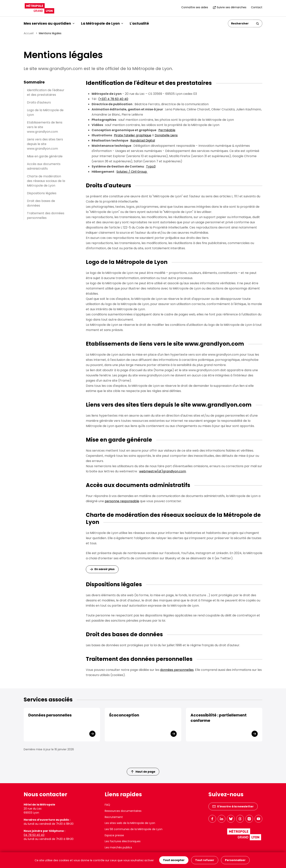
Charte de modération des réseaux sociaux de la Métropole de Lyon (46, 181)
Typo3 (151, 166)
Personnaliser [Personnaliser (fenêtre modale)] (235, 860)
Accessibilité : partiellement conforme (219, 718)
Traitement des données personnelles (46, 216)
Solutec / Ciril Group (132, 172)
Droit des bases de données (41, 203)
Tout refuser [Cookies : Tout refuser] (205, 860)
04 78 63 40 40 (34, 835)
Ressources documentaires (123, 811)
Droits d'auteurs (39, 102)
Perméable (167, 130)
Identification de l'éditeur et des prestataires (46, 92)
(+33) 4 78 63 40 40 (113, 99)
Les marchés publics (118, 847)
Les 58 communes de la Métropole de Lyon (134, 829)
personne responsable (122, 501)
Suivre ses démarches (230, 7)
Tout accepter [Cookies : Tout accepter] (174, 860)
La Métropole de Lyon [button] (102, 23)
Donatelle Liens (166, 135)
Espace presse (114, 835)
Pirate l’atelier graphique (133, 135)
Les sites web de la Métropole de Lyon (130, 823)
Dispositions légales (42, 193)
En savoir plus (105, 569)
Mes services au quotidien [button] (49, 23)
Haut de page (143, 772)
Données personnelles (50, 715)
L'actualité (139, 23)
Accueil (29, 33)
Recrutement (114, 817)
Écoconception (124, 715)
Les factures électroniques (123, 841)
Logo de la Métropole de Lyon (45, 112)
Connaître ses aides (195, 7)
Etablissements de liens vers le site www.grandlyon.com (45, 127)
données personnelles (177, 670)
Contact (257, 7)
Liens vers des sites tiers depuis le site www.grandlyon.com (45, 144)
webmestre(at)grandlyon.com (163, 471)
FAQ (107, 805)
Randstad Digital (143, 140)
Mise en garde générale (45, 156)
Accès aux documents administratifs (44, 166)
